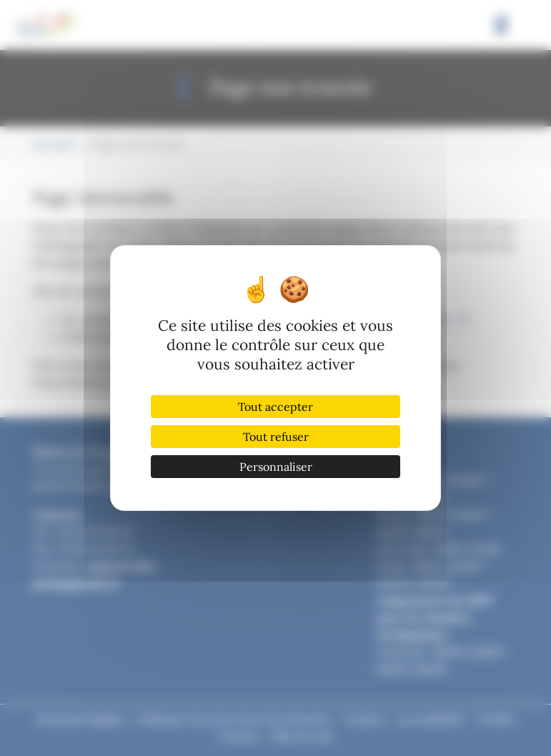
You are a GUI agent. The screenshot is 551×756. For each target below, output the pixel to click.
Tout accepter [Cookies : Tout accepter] (275, 407)
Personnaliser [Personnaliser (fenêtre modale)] (276, 467)
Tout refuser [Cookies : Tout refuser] (276, 437)
